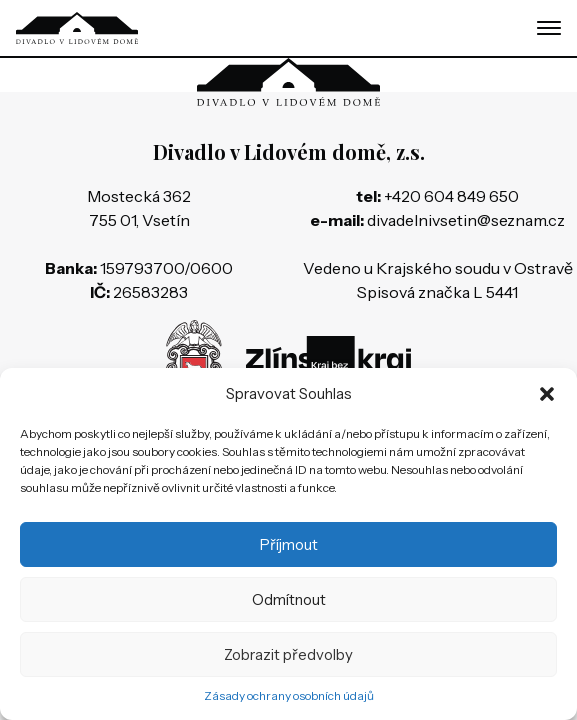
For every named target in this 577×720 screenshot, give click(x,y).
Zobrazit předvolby (288, 654)
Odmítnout (289, 599)
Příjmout (289, 544)
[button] (547, 394)
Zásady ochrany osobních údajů (289, 695)
